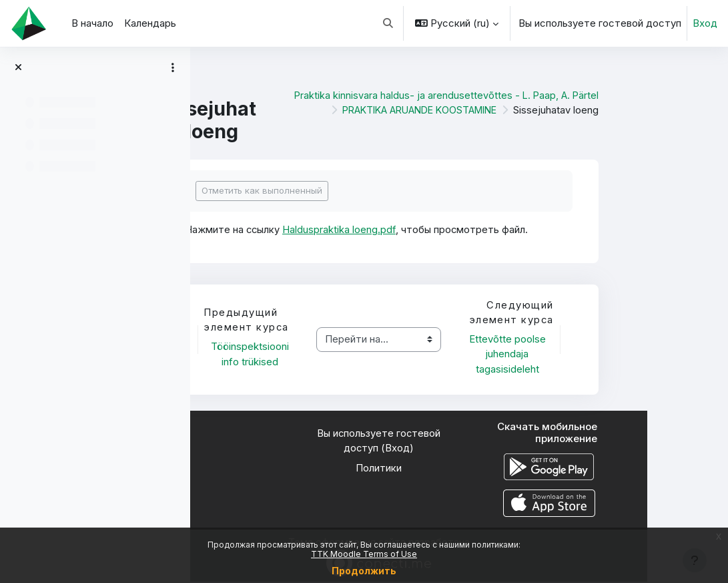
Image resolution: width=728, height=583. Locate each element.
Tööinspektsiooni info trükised (333, 355)
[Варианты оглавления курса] (173, 67)
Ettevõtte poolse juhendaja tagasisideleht (589, 355)
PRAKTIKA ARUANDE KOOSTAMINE (494, 110)
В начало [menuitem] (92, 23)
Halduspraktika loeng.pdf (421, 230)
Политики (459, 469)
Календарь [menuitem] (150, 23)
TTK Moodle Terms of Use (364, 554)
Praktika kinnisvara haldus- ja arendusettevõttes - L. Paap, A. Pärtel (526, 95)
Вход (705, 23)
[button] (389, 23)
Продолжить (364, 571)
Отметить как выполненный (343, 190)
